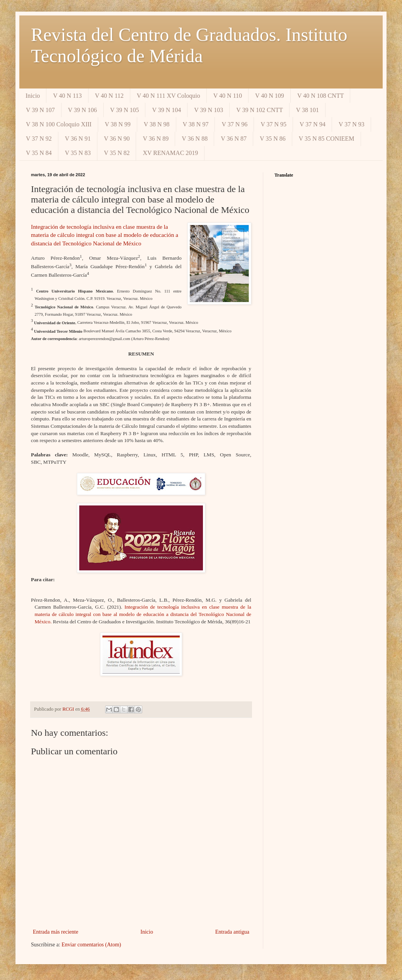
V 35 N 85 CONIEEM (327, 139)
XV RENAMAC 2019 (170, 153)
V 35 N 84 (39, 153)
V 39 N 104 (166, 110)
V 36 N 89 (156, 139)
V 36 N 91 (78, 139)
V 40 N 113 (67, 96)
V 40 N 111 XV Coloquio (169, 96)
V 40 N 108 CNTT (321, 96)
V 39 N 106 (83, 110)
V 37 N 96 (234, 124)
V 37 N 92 (39, 139)
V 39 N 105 (125, 110)
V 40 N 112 (109, 96)
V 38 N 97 (196, 124)
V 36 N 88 (195, 139)
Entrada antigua (232, 932)
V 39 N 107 (40, 110)
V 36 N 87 (234, 139)
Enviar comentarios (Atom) (91, 945)
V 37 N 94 (313, 124)
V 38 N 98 (157, 124)
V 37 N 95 (273, 124)
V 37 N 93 (352, 124)
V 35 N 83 (78, 153)
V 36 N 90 (117, 139)
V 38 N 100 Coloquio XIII (59, 124)
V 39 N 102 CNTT (260, 110)
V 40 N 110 (228, 96)
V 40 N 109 (270, 96)
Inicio (33, 96)
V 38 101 (307, 110)
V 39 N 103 (209, 110)
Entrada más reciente (55, 932)
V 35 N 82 (117, 153)
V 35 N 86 (273, 139)
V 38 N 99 (118, 124)
